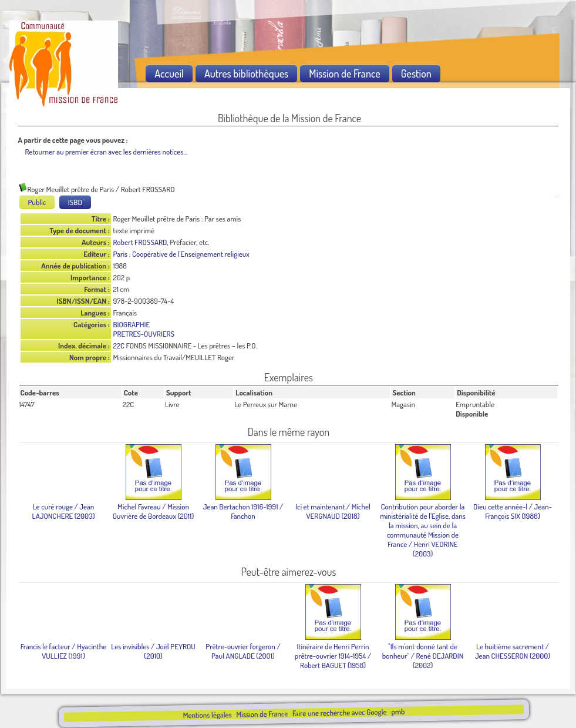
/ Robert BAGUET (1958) (333, 656)
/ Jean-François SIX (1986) (513, 511)
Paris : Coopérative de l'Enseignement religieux (181, 254)
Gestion (416, 73)
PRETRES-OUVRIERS (144, 334)
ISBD (75, 202)
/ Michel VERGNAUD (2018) (333, 511)
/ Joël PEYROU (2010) (153, 651)
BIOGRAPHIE (132, 324)
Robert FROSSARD (140, 242)
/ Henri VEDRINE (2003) (423, 530)
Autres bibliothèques (246, 73)
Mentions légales (207, 715)
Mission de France (262, 714)
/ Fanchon (243, 511)
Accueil (169, 73)
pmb (398, 712)
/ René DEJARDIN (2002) (423, 656)
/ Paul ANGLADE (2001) (243, 651)
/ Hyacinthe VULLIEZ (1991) (64, 651)
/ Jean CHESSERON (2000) (513, 651)
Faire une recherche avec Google (339, 712)
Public (37, 202)
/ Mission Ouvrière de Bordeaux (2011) (154, 511)
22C (119, 345)
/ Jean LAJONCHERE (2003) (64, 511)
